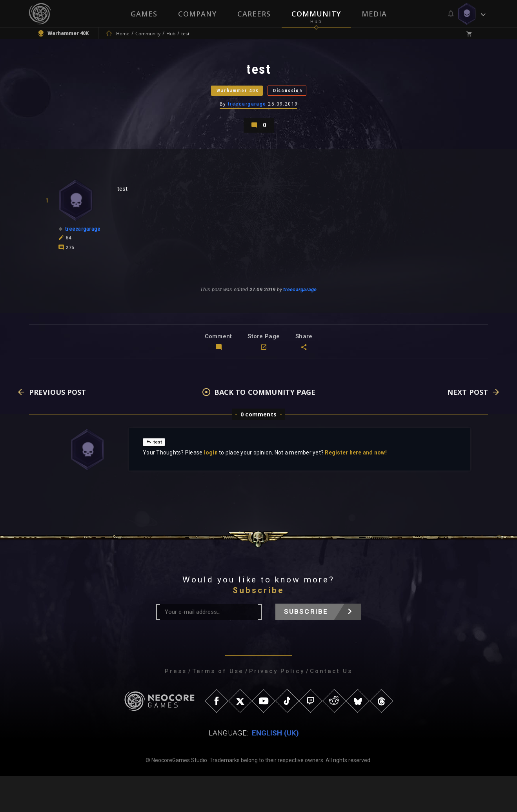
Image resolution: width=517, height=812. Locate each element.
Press (176, 707)
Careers (254, 14)
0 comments (258, 450)
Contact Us (331, 707)
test (156, 478)
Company (197, 14)
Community (317, 14)
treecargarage (248, 124)
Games (143, 14)
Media (375, 14)
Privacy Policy (277, 707)
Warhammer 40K (226, 104)
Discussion (304, 104)
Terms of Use (218, 707)
